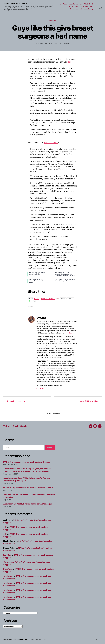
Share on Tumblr (48, 298)
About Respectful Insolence (72, 4)
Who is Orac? (88, 4)
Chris (6, 562)
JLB (5, 527)
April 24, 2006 (52, 44)
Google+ (24, 426)
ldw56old (7, 555)
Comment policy (73, 6)
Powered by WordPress (38, 639)
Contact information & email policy (81, 9)
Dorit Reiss (8, 569)
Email (15, 426)
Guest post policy (87, 6)
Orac (41, 44)
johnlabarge (8, 576)
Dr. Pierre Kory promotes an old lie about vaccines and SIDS (28, 488)
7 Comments (65, 44)
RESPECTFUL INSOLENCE (15, 3)
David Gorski (69, 333)
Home (59, 4)
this (69, 62)
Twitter (7, 426)
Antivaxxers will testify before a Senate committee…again (28, 504)
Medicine (52, 20)
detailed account (51, 143)
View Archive (42, 389)
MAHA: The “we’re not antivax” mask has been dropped (27, 462)
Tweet (37, 298)
